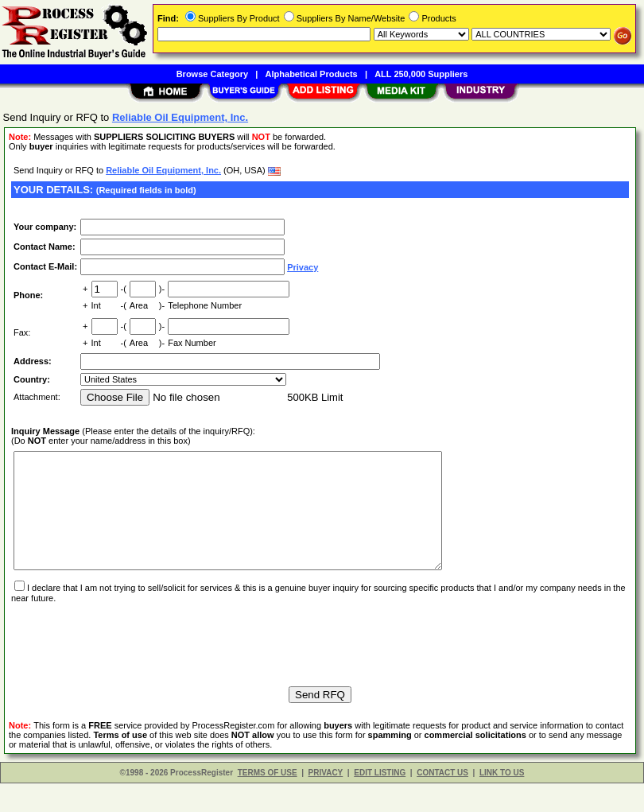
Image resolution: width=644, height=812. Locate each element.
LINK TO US (502, 801)
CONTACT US (442, 801)
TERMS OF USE (268, 801)
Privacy (303, 267)
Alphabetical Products (312, 74)
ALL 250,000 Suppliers (421, 74)
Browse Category (212, 74)
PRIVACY (326, 801)
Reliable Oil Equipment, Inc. (163, 170)
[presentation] (132, 666)
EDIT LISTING (380, 801)
